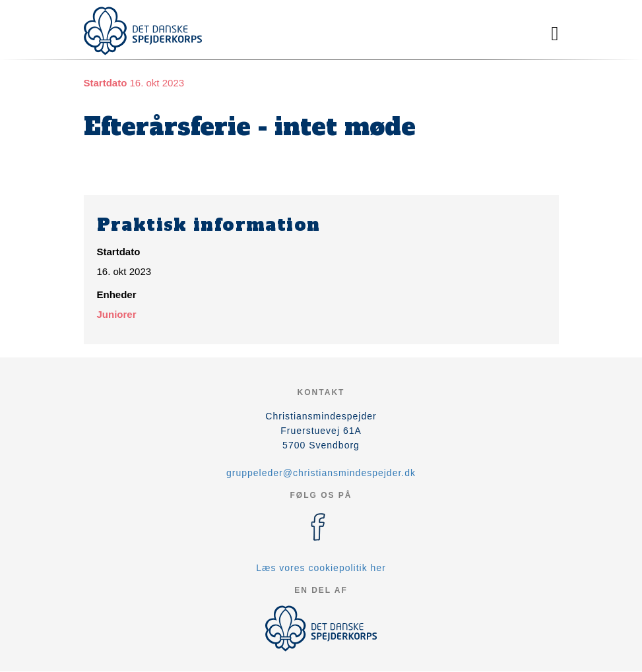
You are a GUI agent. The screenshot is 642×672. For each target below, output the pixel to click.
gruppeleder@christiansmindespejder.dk (321, 473)
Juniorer (117, 314)
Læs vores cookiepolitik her (321, 568)
